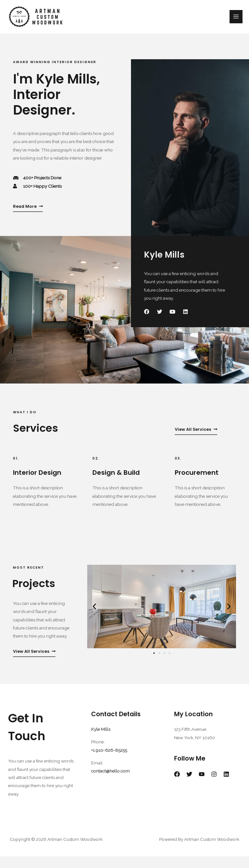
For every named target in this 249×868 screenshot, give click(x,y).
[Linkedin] (226, 785)
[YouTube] (202, 785)
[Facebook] (177, 785)
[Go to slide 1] (154, 664)
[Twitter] (189, 785)
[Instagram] (214, 785)
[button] (94, 618)
